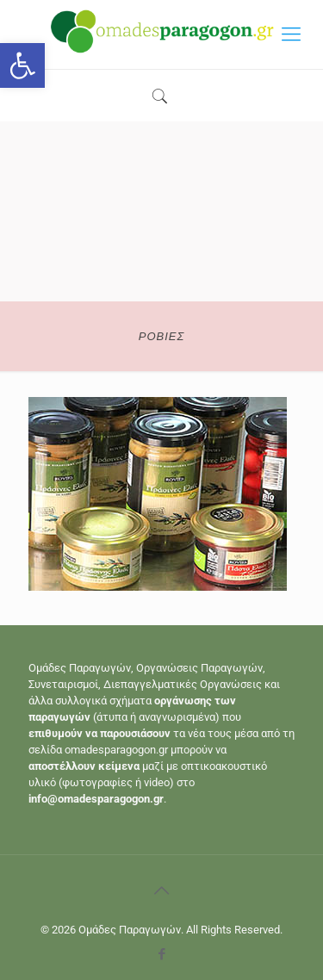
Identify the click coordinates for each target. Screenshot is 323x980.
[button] (22, 65)
